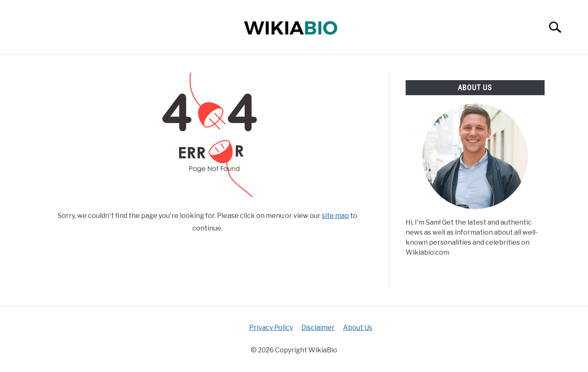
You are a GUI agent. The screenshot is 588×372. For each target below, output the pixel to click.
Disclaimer (318, 328)
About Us (358, 328)
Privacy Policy (271, 328)
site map (335, 216)
